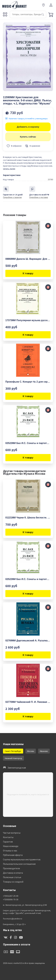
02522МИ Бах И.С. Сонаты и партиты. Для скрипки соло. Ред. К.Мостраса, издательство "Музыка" (28, 443)
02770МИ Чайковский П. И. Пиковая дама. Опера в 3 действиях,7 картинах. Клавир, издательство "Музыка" (28, 702)
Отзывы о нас (10, 851)
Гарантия (8, 842)
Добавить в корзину (28, 127)
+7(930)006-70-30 (11, 899)
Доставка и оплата (13, 873)
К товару (28, 273)
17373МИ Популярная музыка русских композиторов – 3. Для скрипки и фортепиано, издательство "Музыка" (28, 320)
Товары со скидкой (13, 882)
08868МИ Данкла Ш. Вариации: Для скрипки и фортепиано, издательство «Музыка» (28, 259)
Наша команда (11, 846)
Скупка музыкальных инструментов (22, 859)
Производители (11, 868)
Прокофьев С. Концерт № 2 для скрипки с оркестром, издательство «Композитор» (28, 382)
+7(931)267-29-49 (11, 896)
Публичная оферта (13, 855)
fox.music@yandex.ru (13, 919)
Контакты (8, 837)
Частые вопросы (12, 833)
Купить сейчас (28, 137)
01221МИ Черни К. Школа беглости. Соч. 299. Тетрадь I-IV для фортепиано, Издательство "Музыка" (28, 518)
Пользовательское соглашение (19, 864)
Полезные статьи (12, 877)
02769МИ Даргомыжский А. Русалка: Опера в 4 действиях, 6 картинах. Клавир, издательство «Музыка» (28, 641)
